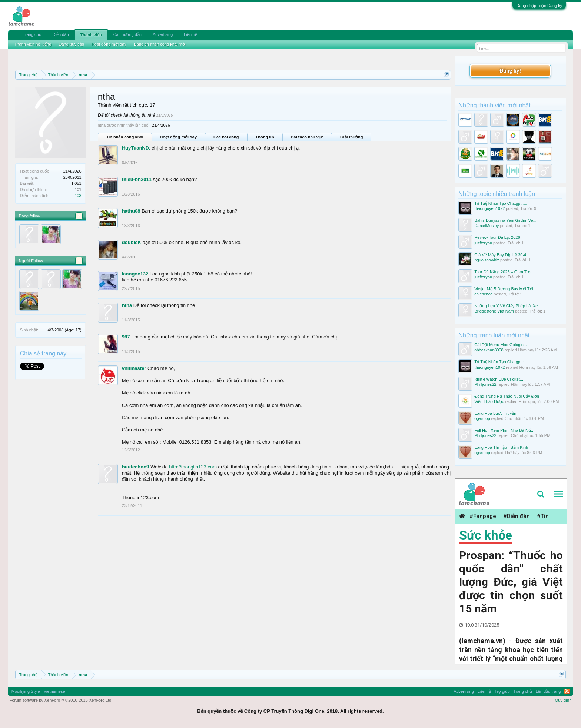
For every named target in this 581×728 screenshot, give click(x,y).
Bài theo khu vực (307, 137)
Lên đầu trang (548, 691)
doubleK (132, 242)
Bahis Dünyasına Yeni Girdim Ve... (505, 220)
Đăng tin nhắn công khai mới (160, 44)
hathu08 (131, 211)
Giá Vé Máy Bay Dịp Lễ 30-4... (502, 255)
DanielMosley (487, 226)
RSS (567, 691)
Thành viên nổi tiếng (33, 44)
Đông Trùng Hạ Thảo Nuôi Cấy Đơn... (508, 396)
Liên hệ (190, 34)
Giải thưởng (352, 137)
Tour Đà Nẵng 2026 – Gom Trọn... (505, 272)
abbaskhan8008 (489, 350)
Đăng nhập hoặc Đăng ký (539, 6)
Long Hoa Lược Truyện (495, 413)
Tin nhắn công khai (125, 137)
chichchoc (483, 294)
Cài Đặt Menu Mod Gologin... (501, 345)
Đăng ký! (510, 71)
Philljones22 (485, 384)
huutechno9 (136, 467)
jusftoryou (483, 243)
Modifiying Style (26, 691)
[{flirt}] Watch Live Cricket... (499, 379)
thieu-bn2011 (137, 179)
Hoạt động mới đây (178, 137)
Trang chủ (32, 34)
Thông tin (265, 137)
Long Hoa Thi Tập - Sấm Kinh (501, 447)
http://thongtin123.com (193, 467)
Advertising (163, 34)
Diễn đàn (61, 34)
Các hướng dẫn (127, 34)
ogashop (482, 418)
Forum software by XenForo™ (61, 700)
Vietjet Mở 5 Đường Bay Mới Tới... (505, 289)
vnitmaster (134, 368)
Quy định (563, 700)
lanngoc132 (135, 274)
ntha (127, 305)
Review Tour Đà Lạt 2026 (497, 237)
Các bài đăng (226, 137)
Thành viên (91, 35)
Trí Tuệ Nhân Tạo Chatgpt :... (501, 203)
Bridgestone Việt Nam (494, 311)
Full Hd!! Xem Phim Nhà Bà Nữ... (504, 430)
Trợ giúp (502, 691)
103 (78, 196)
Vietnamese (54, 691)
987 (126, 337)
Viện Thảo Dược (489, 401)
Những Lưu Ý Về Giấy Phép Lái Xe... (508, 306)
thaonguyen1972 (489, 208)
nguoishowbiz (487, 260)
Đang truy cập (72, 44)
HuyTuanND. (136, 148)
